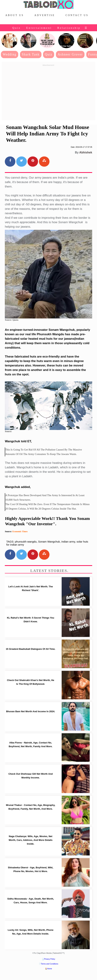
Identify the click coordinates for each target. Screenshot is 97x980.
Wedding (10, 54)
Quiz (17, 28)
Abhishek (86, 152)
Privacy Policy (49, 959)
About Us (15, 15)
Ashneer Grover (70, 54)
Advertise (45, 15)
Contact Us (77, 15)
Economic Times (20, 531)
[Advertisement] (48, 93)
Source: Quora (12, 320)
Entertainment (39, 28)
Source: (8, 431)
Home (50, 969)
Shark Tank (31, 54)
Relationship (69, 28)
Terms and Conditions (50, 964)
